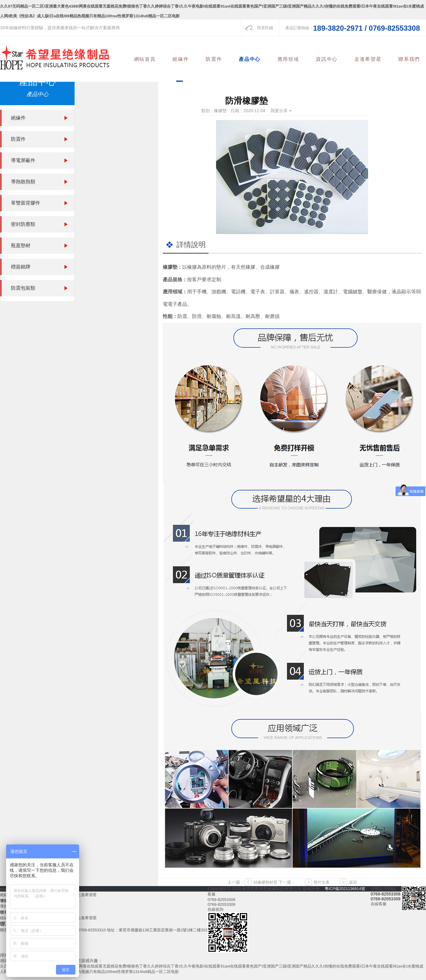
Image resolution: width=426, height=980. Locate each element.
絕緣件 (186, 59)
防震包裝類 (23, 288)
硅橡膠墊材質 (265, 882)
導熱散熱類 (23, 182)
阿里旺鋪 (265, 28)
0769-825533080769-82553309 (221, 902)
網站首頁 (151, 59)
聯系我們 (410, 59)
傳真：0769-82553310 (86, 930)
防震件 (218, 59)
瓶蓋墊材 (21, 245)
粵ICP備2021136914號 (345, 889)
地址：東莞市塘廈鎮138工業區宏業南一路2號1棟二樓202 (157, 930)
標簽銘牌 (21, 267)
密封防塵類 (23, 224)
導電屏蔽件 (23, 160)
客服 (211, 894)
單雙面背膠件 (26, 203)
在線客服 (379, 904)
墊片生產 (322, 882)
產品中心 (253, 59)
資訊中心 (329, 59)
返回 (353, 882)
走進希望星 (369, 59)
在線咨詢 (215, 909)
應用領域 (291, 59)
